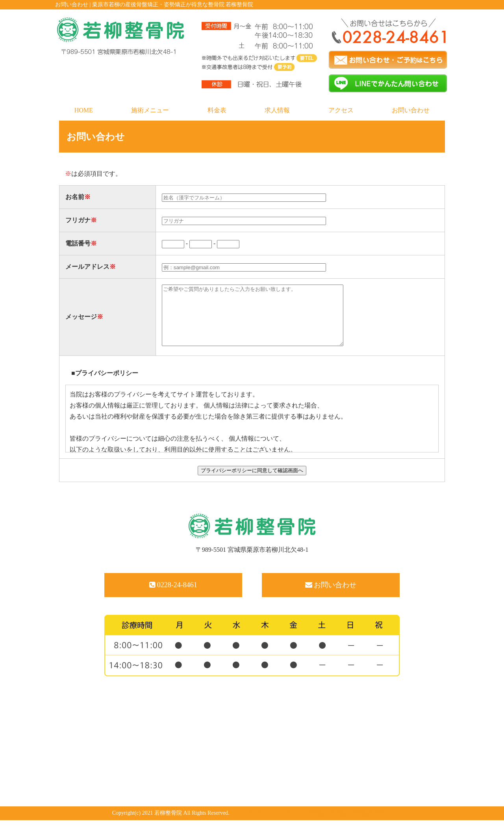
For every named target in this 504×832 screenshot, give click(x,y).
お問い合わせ (411, 110)
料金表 (217, 110)
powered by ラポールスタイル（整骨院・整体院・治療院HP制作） (311, 825)
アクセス (341, 110)
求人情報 (277, 110)
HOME (84, 110)
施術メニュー (150, 110)
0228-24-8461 (173, 597)
